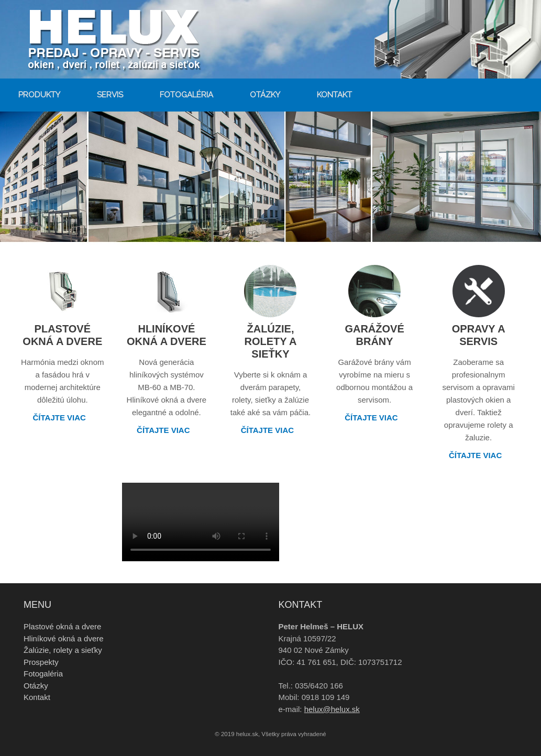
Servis (110, 95)
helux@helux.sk (332, 709)
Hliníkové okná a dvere (64, 638)
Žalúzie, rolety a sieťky (63, 650)
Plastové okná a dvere (62, 626)
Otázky (265, 95)
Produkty (39, 95)
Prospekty (41, 662)
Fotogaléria (186, 95)
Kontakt (334, 95)
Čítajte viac (63, 418)
